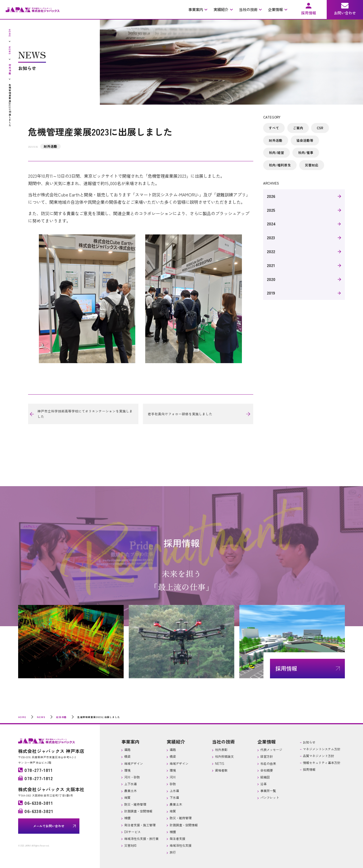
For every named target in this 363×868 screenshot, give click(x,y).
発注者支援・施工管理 (140, 825)
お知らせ (309, 742)
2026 (271, 196)
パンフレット (270, 797)
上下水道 (130, 784)
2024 (271, 224)
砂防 (173, 784)
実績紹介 (176, 742)
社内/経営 (277, 153)
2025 (271, 210)
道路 (127, 750)
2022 (271, 251)
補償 (127, 818)
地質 (127, 797)
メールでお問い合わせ (49, 826)
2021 (271, 265)
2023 (271, 238)
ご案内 (298, 128)
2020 (271, 279)
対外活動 (50, 146)
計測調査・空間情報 (138, 811)
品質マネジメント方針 (318, 756)
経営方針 (267, 756)
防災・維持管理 (135, 804)
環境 (127, 770)
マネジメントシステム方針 (322, 749)
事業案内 (130, 742)
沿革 (263, 784)
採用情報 (309, 769)
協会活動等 (305, 140)
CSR (320, 128)
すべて (274, 128)
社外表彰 (221, 750)
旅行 (173, 852)
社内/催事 (306, 153)
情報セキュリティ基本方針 (322, 763)
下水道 (174, 797)
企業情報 (267, 742)
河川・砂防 (132, 777)
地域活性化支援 (181, 845)
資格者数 (221, 770)
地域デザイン (134, 763)
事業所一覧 (268, 791)
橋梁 (127, 756)
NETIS (220, 763)
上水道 (174, 791)
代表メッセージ (271, 750)
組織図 (265, 777)
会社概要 (267, 770)
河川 (173, 777)
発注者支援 (177, 839)
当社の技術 (223, 742)
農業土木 (130, 791)
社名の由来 (268, 763)
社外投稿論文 (224, 756)
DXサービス (132, 832)
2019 (271, 293)
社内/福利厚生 (280, 165)
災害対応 (312, 165)
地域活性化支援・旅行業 (141, 839)
